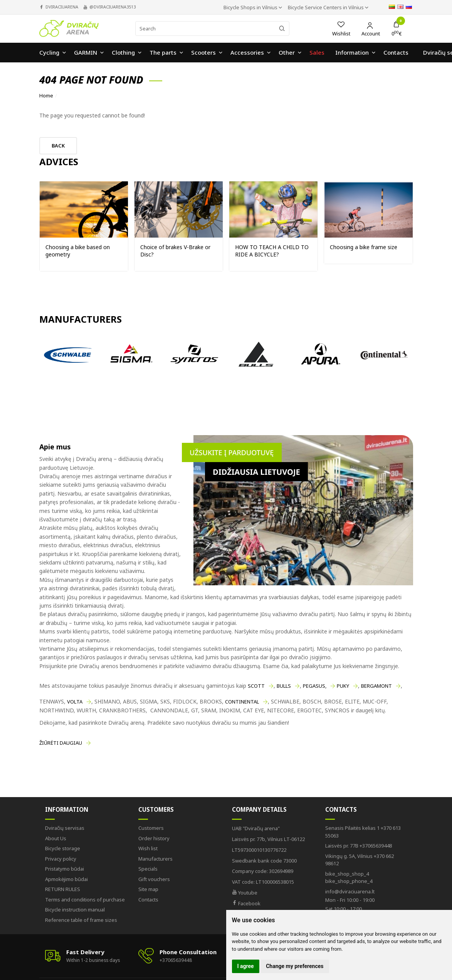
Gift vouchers (154, 879)
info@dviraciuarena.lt (350, 891)
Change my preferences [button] (295, 966)
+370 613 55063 (363, 832)
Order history (154, 838)
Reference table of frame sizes (81, 920)
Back (58, 146)
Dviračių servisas (65, 828)
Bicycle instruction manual (75, 910)
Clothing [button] (123, 52)
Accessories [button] (247, 52)
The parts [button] (163, 52)
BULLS (284, 686)
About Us (56, 838)
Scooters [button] (203, 52)
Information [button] (352, 52)
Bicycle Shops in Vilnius (251, 7)
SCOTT (256, 686)
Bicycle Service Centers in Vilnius (326, 7)
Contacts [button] (396, 52)
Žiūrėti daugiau (61, 743)
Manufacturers (155, 859)
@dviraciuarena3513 (113, 7)
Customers (156, 809)
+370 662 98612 (360, 860)
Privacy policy (61, 859)
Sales (317, 52)
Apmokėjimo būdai (66, 879)
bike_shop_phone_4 (349, 878)
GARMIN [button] (86, 52)
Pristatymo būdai (65, 869)
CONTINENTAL (242, 702)
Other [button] (287, 52)
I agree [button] (246, 966)
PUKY (343, 686)
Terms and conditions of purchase (85, 900)
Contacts (148, 900)
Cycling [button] (49, 52)
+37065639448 (359, 846)
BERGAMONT (376, 686)
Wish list (148, 848)
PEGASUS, (315, 686)
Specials (148, 869)
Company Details (259, 809)
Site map (148, 889)
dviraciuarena (62, 7)
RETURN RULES (63, 889)
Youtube (245, 893)
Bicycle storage (63, 848)
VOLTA (75, 702)
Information (67, 809)
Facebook (246, 903)
